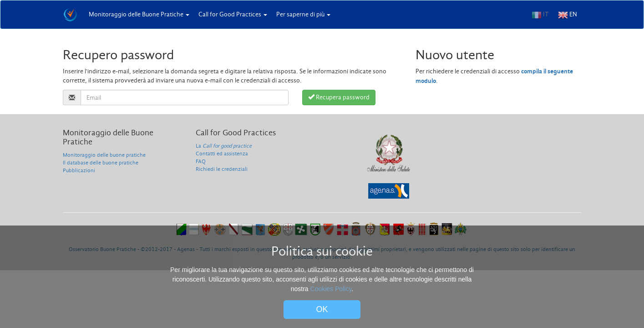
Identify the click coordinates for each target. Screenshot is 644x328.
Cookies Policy (331, 289)
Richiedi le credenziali (222, 169)
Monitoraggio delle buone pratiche (104, 155)
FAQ (201, 161)
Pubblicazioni (79, 170)
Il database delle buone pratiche (101, 163)
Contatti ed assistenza (222, 154)
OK (322, 309)
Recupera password (339, 97)
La (224, 146)
